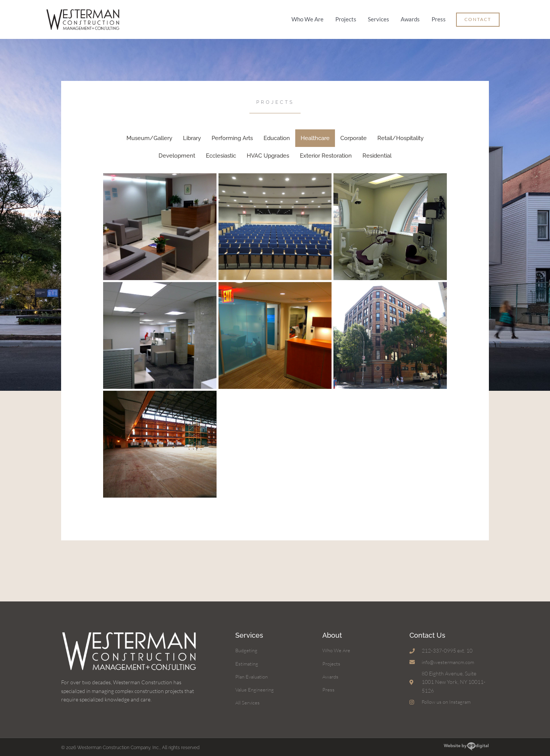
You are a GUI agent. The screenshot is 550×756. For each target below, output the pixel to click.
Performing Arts (232, 135)
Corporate (353, 135)
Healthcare (315, 135)
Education (277, 135)
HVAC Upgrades (268, 153)
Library (192, 135)
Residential (377, 153)
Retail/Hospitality (400, 135)
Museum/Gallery (149, 135)
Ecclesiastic (221, 153)
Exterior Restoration (326, 153)
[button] (478, 18)
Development (177, 153)
